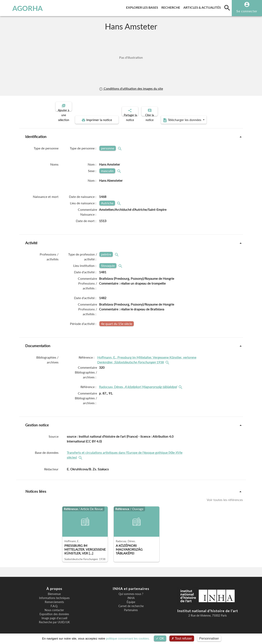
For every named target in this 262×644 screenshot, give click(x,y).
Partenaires (131, 607)
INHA (131, 595)
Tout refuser (182, 638)
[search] (227, 8)
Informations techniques (54, 595)
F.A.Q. (54, 603)
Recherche (172, 7)
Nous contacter (54, 607)
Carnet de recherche (131, 603)
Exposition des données (54, 611)
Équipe (131, 599)
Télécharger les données (176, 117)
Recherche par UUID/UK (54, 619)
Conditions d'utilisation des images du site (131, 88)
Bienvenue (54, 591)
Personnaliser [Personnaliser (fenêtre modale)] (209, 638)
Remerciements (54, 599)
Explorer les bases (143, 7)
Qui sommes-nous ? (131, 591)
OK (160, 638)
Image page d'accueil (54, 615)
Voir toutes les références (225, 496)
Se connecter (247, 11)
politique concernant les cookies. (128, 638)
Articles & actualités (203, 7)
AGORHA (23, 8)
